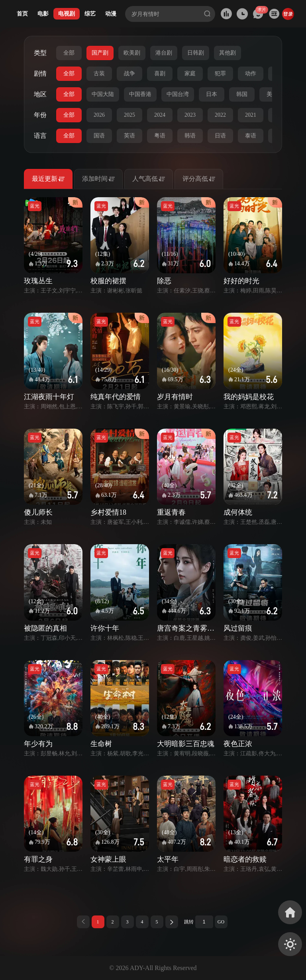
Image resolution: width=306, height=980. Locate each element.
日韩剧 (196, 53)
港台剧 (164, 53)
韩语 (190, 136)
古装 (99, 73)
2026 (99, 115)
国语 (99, 136)
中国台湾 (178, 94)
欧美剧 (132, 53)
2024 (160, 115)
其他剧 (228, 53)
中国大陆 (103, 94)
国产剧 (100, 53)
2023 (190, 115)
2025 (129, 115)
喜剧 (160, 73)
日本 (212, 94)
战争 (129, 73)
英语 (129, 136)
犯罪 (220, 73)
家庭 (190, 73)
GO (221, 922)
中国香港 (140, 94)
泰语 (251, 136)
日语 (220, 136)
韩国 (242, 94)
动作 (251, 73)
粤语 (160, 136)
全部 (69, 53)
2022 (220, 115)
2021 (251, 115)
